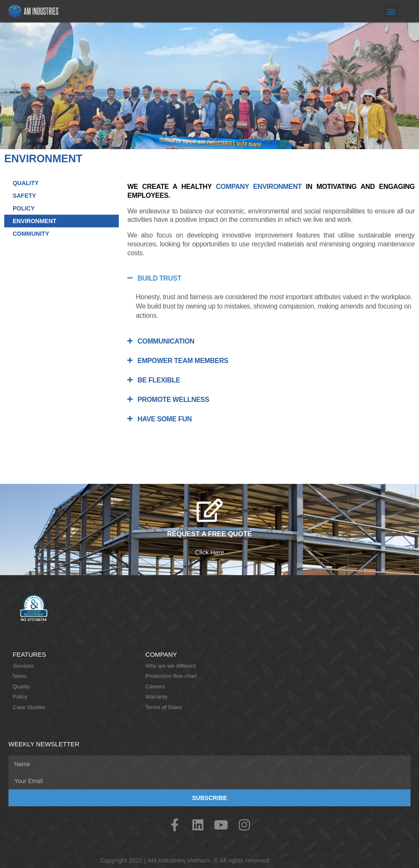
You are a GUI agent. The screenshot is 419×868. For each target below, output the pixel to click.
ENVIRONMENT (34, 221)
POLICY (24, 208)
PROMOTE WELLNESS (173, 400)
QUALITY (26, 183)
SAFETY (24, 196)
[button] (391, 11)
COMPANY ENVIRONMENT (259, 187)
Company (161, 654)
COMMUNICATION (166, 341)
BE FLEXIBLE (159, 380)
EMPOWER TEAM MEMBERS (183, 361)
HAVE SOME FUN (164, 419)
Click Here (209, 552)
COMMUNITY (31, 234)
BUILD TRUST (159, 278)
